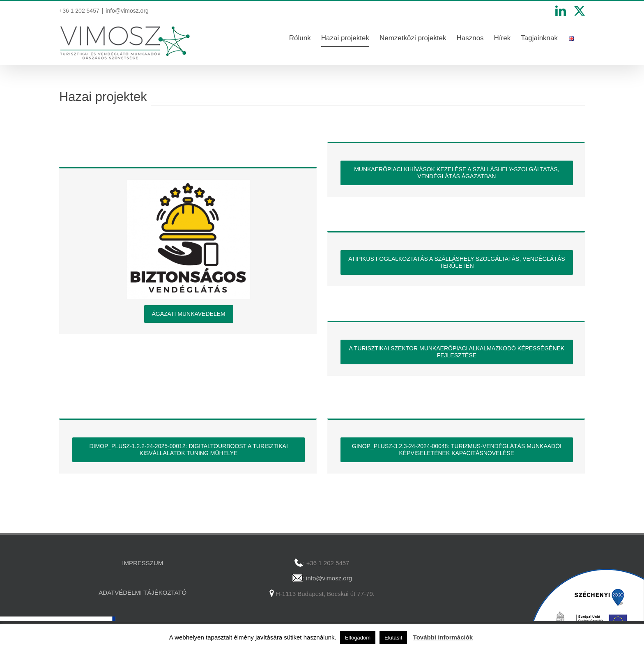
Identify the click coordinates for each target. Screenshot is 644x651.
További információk (443, 637)
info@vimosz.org (127, 11)
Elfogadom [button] (358, 638)
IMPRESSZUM (143, 563)
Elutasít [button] (393, 638)
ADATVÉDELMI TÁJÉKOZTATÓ (143, 592)
